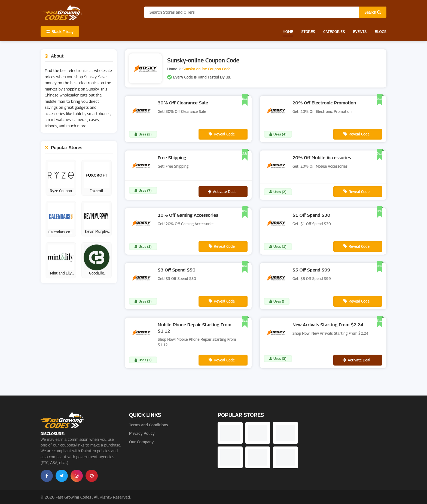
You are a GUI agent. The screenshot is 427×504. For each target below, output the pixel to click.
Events (360, 31)
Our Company (141, 442)
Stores (308, 31)
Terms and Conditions (149, 425)
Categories (334, 31)
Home (288, 31)
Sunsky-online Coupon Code (207, 69)
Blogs (381, 31)
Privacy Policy (142, 433)
